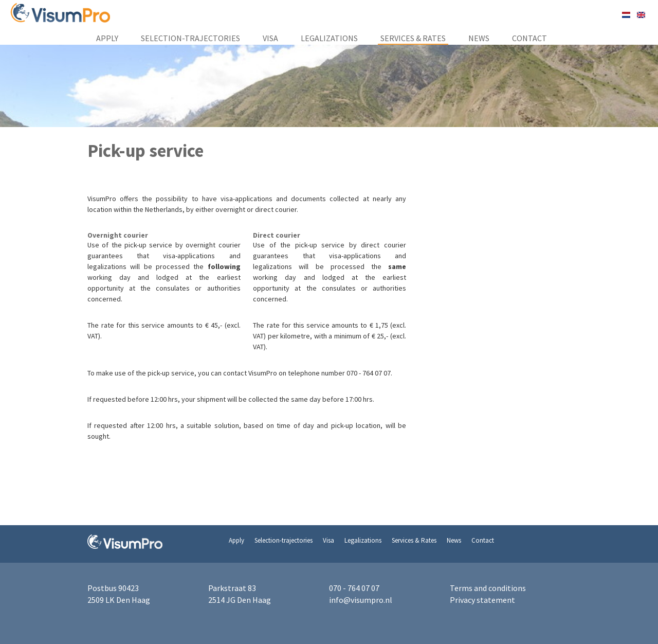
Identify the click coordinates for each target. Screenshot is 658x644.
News (479, 38)
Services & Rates (413, 38)
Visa (270, 38)
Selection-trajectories (190, 38)
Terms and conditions (488, 588)
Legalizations (329, 38)
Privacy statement (482, 600)
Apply (107, 38)
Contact (529, 38)
